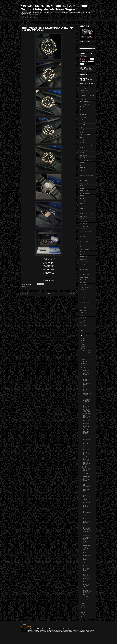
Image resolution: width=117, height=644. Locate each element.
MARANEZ (82, 229)
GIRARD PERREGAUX (85, 183)
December (85, 351)
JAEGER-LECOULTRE (85, 214)
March (84, 597)
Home (24, 20)
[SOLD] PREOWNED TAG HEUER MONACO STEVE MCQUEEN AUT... (86, 539)
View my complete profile (27, 635)
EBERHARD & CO (84, 160)
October (85, 355)
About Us (46, 20)
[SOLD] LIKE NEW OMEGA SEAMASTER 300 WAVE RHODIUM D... (86, 576)
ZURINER (82, 330)
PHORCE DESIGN (84, 262)
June (84, 363)
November (85, 353)
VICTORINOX (83, 320)
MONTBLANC (83, 236)
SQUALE (82, 297)
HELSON (82, 201)
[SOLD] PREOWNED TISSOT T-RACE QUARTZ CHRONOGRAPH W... (87, 521)
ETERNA (82, 163)
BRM (81, 127)
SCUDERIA (82, 282)
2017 (83, 610)
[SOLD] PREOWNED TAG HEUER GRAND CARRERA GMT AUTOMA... (86, 488)
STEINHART (83, 300)
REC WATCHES (83, 272)
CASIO (81, 140)
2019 (83, 606)
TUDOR (81, 310)
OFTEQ (81, 244)
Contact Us (55, 20)
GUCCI (81, 196)
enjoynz (63, 641)
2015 (83, 614)
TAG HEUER (83, 303)
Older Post (72, 294)
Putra (30, 627)
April (84, 368)
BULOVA (82, 130)
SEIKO (27, 286)
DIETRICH (82, 158)
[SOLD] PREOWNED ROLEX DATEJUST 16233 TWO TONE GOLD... (86, 409)
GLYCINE (82, 186)
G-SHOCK (82, 178)
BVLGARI (82, 132)
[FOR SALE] (82, 90)
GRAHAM (82, 188)
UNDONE (82, 315)
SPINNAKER (83, 295)
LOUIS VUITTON (84, 226)
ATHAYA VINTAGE (84, 102)
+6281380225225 (34, 15)
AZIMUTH (82, 107)
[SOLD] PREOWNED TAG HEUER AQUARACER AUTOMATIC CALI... (86, 584)
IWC (81, 211)
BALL (81, 109)
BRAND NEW (83, 122)
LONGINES (82, 224)
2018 (83, 608)
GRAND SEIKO (83, 191)
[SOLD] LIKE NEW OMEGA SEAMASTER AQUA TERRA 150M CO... (86, 497)
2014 (83, 616)
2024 (83, 342)
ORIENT (82, 252)
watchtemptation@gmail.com (32, 17)
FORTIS (81, 170)
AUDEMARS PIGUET (85, 104)
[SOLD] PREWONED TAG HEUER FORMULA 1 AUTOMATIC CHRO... (86, 400)
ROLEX (81, 280)
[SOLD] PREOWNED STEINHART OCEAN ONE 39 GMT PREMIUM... (86, 479)
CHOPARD (82, 142)
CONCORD (82, 150)
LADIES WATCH (83, 221)
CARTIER (82, 137)
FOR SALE (32, 20)
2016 (83, 612)
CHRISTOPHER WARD (85, 145)
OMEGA (82, 247)
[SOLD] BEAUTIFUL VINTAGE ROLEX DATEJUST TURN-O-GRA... (86, 452)
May (84, 366)
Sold (39, 20)
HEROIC (82, 206)
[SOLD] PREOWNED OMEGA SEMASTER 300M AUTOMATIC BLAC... (86, 548)
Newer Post (25, 294)
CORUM (82, 153)
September (85, 357)
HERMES (82, 203)
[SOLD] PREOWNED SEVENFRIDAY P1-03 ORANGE (87, 504)
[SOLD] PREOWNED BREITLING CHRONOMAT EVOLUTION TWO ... (86, 512)
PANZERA (82, 259)
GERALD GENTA (84, 181)
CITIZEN (82, 148)
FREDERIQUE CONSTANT (86, 176)
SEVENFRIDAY (83, 287)
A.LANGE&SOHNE (84, 93)
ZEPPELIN (82, 328)
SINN (81, 290)
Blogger (72, 641)
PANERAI (82, 257)
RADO (81, 267)
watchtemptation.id (28, 16)
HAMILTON (82, 198)
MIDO (81, 234)
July (84, 361)
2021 (83, 349)
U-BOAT (82, 313)
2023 (83, 345)
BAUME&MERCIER (84, 112)
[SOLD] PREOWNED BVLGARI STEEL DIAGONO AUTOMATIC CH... (86, 442)
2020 (83, 604)
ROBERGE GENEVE (85, 275)
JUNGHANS (82, 216)
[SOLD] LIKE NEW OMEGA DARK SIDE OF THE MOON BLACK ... (87, 592)
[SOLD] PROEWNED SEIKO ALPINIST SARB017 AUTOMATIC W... (86, 558)
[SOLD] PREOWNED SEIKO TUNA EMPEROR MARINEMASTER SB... (86, 462)
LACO (81, 219)
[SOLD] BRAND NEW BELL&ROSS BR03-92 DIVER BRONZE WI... (86, 417)
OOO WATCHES (84, 249)
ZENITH (81, 325)
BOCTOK (82, 117)
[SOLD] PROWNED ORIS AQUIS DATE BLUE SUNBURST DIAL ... (86, 373)
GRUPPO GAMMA (84, 193)
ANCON (81, 99)
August (84, 359)
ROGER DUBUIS (84, 277)
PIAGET (81, 264)
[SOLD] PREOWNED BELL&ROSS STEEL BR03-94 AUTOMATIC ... (87, 529)
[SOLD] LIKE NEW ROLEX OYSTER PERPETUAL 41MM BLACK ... (86, 433)
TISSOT (81, 308)
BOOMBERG (83, 120)
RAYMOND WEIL (84, 270)
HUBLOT (82, 209)
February (85, 599)
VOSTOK (82, 323)
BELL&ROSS (83, 115)
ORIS (81, 254)
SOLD (31, 286)
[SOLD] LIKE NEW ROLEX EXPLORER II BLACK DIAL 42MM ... (86, 425)
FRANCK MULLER (84, 173)
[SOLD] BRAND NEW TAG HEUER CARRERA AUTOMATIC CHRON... (86, 381)
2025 (83, 340)
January (85, 601)
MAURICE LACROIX (85, 231)
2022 (83, 347)
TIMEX (81, 305)
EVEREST (82, 165)
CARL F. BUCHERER (85, 135)
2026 (83, 338)
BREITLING (82, 125)
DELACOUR (83, 155)
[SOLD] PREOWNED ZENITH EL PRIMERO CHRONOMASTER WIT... (86, 470)
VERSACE (82, 318)
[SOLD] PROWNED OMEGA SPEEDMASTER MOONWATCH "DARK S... (87, 391)
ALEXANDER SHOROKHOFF (87, 95)
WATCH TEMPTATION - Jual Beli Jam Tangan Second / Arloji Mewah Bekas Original (54, 7)
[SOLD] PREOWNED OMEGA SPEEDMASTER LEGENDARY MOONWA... (87, 568)
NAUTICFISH (83, 242)
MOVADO (82, 239)
